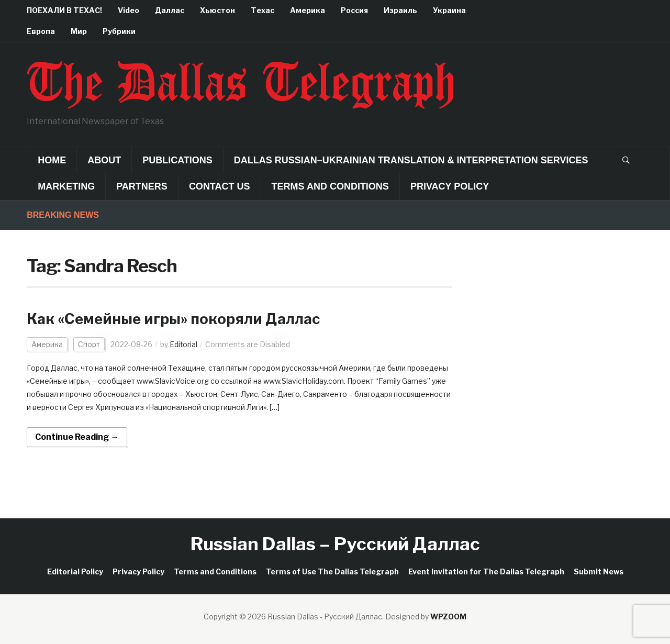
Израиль (400, 10)
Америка (308, 10)
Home (52, 160)
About (104, 160)
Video (129, 10)
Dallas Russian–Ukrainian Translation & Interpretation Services (411, 160)
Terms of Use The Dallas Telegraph (332, 571)
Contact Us (220, 186)
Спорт (89, 344)
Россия (354, 10)
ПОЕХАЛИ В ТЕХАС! (64, 10)
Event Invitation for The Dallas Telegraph (486, 571)
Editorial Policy (75, 571)
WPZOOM (448, 617)
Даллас (170, 10)
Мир (79, 31)
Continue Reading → (77, 437)
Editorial (184, 344)
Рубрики (119, 31)
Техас (263, 10)
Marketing (66, 186)
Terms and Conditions (330, 186)
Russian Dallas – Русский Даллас (335, 544)
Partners (142, 186)
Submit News (599, 571)
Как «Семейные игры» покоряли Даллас (176, 319)
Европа (41, 31)
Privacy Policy (450, 186)
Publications (177, 160)
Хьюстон (217, 10)
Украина (449, 10)
